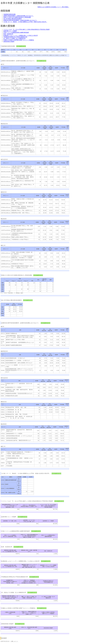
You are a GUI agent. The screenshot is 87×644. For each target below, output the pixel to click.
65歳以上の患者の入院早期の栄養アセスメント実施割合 (19, 40)
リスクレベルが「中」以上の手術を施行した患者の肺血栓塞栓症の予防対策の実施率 (27, 29)
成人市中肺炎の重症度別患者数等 (13, 19)
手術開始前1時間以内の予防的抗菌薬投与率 (15, 37)
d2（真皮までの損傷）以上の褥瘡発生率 (14, 38)
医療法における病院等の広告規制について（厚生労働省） (53, 7)
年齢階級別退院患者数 (10, 14)
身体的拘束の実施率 (9, 41)
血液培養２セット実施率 (10, 31)
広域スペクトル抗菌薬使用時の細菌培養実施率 (16, 32)
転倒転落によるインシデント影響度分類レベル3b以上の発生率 (21, 35)
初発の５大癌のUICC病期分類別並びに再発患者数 (17, 17)
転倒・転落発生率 (8, 34)
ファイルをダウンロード (21, 46)
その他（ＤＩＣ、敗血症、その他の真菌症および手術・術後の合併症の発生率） (25, 22)
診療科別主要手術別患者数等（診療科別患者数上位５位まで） (20, 20)
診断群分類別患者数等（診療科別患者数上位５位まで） (19, 16)
